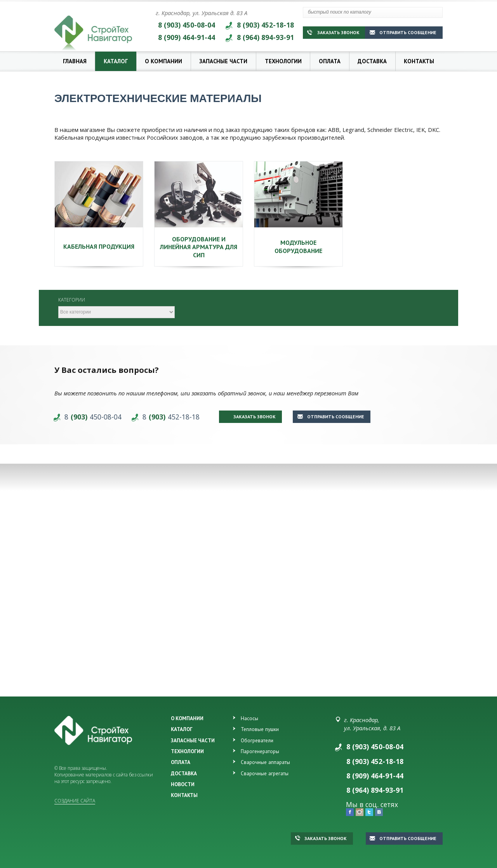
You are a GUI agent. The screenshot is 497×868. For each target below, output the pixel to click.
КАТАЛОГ (182, 729)
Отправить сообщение (403, 32)
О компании (163, 61)
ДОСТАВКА (184, 773)
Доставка (372, 61)
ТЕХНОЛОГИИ (187, 751)
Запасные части (223, 61)
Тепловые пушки (260, 729)
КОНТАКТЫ (184, 795)
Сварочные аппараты (265, 762)
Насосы (249, 718)
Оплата (330, 61)
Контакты (419, 61)
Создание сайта (75, 801)
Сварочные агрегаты (265, 773)
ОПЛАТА (181, 762)
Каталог (116, 61)
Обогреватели (257, 740)
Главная (75, 61)
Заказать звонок (333, 32)
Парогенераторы (260, 751)
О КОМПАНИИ (187, 718)
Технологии (283, 61)
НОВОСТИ (183, 784)
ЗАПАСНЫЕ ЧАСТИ (193, 740)
